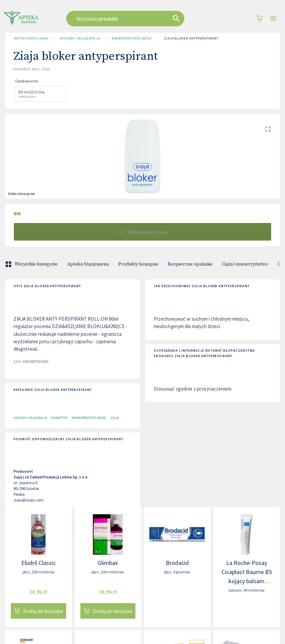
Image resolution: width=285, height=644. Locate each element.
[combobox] (134, 19)
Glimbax (108, 563)
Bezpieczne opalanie (190, 264)
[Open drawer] (273, 19)
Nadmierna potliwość (132, 39)
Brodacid (177, 563)
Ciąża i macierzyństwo (245, 264)
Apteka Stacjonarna (88, 264)
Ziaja (114, 418)
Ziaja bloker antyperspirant (191, 39)
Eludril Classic (38, 563)
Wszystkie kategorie (32, 264)
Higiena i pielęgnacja (80, 39)
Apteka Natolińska (31, 39)
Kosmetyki (59, 418)
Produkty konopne (138, 264)
